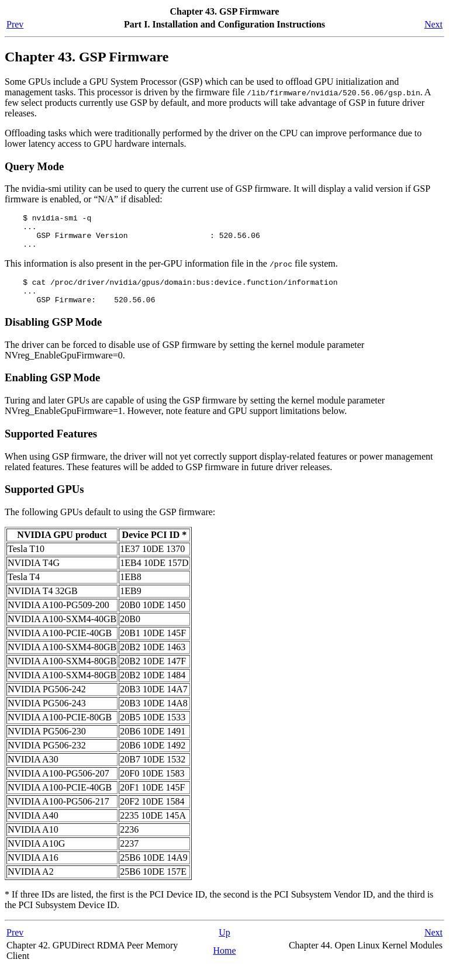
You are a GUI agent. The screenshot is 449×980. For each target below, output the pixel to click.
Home (224, 963)
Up (224, 945)
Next (434, 24)
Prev (15, 24)
